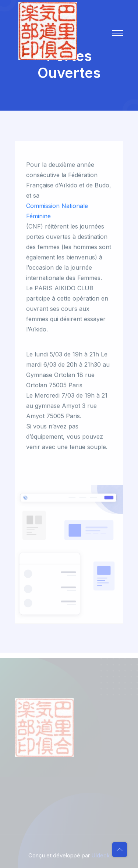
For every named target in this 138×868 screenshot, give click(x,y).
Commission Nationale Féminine (57, 211)
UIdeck (100, 857)
